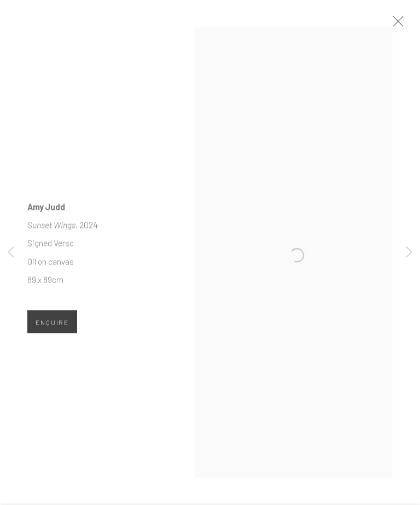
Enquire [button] (52, 328)
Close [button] (411, 25)
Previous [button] (11, 253)
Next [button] (409, 253)
